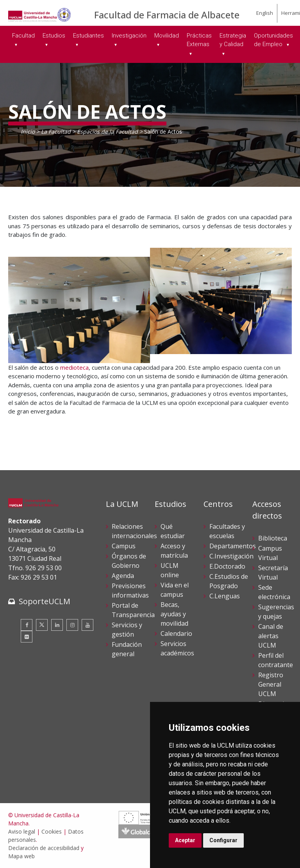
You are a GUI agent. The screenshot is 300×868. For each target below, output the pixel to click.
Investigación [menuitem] (129, 36)
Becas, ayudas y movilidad (174, 614)
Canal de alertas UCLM (271, 636)
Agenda (123, 576)
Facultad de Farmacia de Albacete (167, 15)
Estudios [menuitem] (54, 36)
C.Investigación (231, 556)
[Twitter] (42, 625)
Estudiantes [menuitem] (88, 36)
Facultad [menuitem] (23, 36)
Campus (124, 546)
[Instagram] (72, 625)
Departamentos (233, 546)
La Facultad (56, 132)
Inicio (28, 132)
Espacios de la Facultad (107, 132)
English (265, 13)
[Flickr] (27, 637)
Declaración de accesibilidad (44, 848)
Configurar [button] (223, 840)
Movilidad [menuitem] (167, 36)
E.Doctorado (227, 566)
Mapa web (21, 856)
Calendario (176, 634)
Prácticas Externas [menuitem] (199, 40)
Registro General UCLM (271, 684)
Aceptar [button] (185, 840)
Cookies (52, 831)
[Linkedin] (57, 625)
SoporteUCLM (45, 601)
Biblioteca (273, 538)
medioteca (74, 367)
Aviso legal (22, 831)
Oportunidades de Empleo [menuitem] (273, 40)
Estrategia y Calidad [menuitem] (233, 40)
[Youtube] (87, 625)
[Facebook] (27, 625)
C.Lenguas (225, 596)
